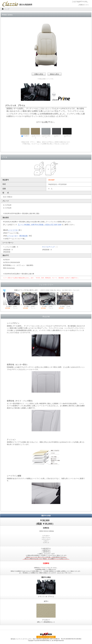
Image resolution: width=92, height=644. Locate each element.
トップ (7, 9)
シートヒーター (13, 236)
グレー (57, 132)
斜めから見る (55, 74)
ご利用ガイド (83, 5)
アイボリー (25, 132)
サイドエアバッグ (48, 247)
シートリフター (13, 230)
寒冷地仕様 (23, 236)
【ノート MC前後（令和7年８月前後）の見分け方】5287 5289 (40, 225)
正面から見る (39, 74)
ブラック (67, 132)
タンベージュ (35, 133)
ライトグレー (46, 133)
